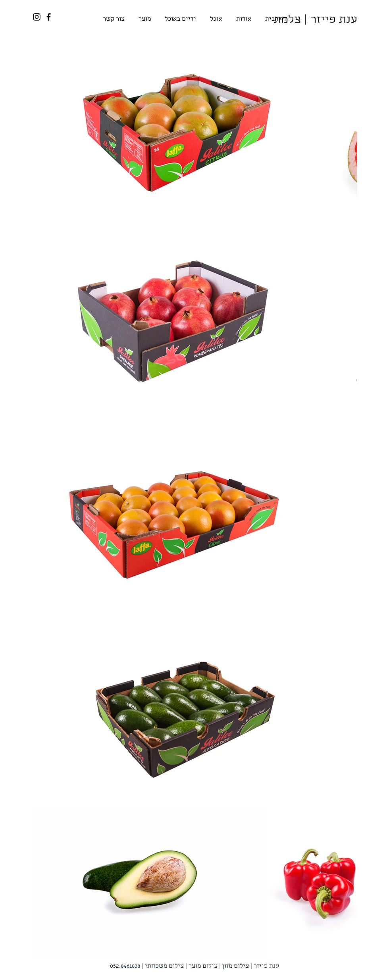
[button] (144, 20)
